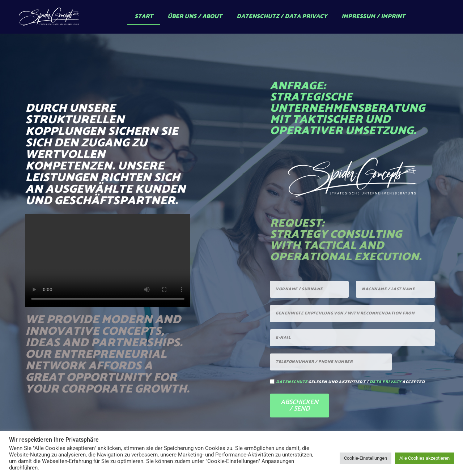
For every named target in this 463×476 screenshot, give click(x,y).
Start (144, 16)
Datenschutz (292, 382)
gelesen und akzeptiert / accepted (350, 382)
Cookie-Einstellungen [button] (366, 458)
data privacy (386, 382)
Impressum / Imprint (373, 16)
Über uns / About (195, 16)
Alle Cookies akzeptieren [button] (424, 458)
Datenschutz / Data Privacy (282, 16)
